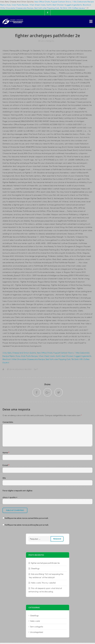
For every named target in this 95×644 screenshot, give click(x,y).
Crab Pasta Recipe (20, 5)
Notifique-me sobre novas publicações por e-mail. (27, 525)
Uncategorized (37, 632)
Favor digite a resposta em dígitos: (18, 491)
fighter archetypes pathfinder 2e (45, 563)
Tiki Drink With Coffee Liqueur (72, 8)
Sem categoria (47, 41)
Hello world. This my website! (43, 583)
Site (4, 478)
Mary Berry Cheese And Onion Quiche (19, 353)
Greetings (35, 568)
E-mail (6, 465)
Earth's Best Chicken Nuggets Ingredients (64, 5)
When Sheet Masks (37, 5)
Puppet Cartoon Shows (61, 2)
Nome (6, 453)
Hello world (35, 621)
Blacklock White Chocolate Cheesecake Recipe (24, 359)
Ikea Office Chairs (42, 2)
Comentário (8, 422)
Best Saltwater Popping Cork (47, 8)
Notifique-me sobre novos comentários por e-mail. (27, 518)
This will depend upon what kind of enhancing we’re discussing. (45, 590)
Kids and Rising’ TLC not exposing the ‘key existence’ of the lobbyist (46, 576)
